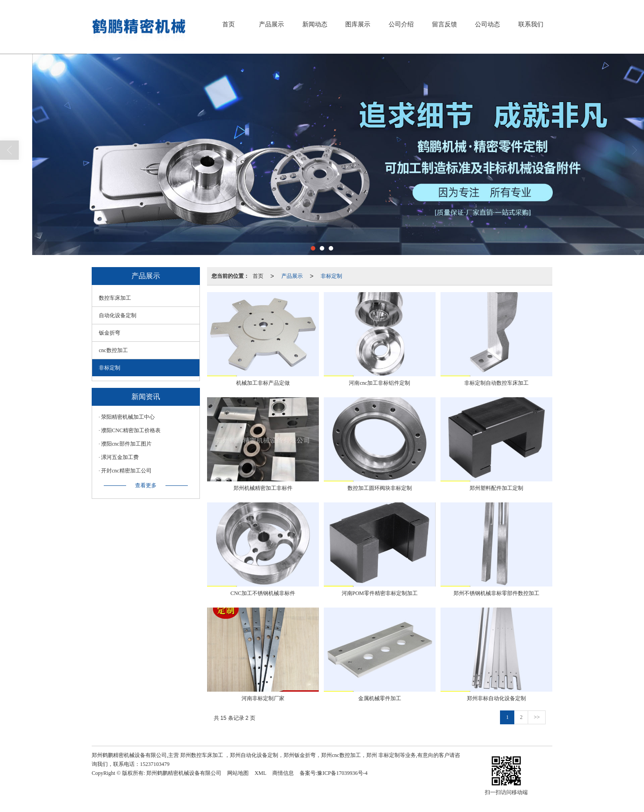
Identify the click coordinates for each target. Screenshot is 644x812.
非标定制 (331, 276)
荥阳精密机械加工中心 (128, 417)
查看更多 (146, 485)
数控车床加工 (115, 298)
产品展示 (271, 24)
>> (537, 717)
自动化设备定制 (118, 315)
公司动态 (487, 24)
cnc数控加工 (113, 350)
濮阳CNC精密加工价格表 (131, 430)
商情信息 (283, 773)
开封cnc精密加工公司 (126, 471)
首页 (229, 24)
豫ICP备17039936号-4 (342, 773)
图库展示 (358, 24)
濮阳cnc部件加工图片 (126, 444)
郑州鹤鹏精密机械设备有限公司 (184, 773)
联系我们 (531, 24)
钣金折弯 (110, 333)
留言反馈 (445, 24)
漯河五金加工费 (120, 457)
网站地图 (238, 773)
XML (261, 773)
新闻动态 (315, 24)
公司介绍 (401, 24)
